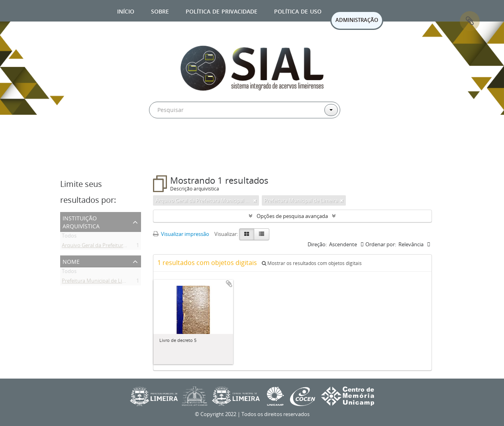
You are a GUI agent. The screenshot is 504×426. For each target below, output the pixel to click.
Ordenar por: (381, 244)
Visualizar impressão (181, 234)
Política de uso (298, 11)
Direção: (317, 244)
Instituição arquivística (81, 221)
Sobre (160, 11)
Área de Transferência (470, 21)
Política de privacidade (222, 11)
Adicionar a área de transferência (229, 284)
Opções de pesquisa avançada (292, 216)
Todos (69, 237)
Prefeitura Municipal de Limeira (99, 282)
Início (126, 11)
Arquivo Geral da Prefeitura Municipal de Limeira (119, 247)
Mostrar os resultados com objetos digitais (312, 263)
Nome (71, 261)
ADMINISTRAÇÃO (357, 20)
